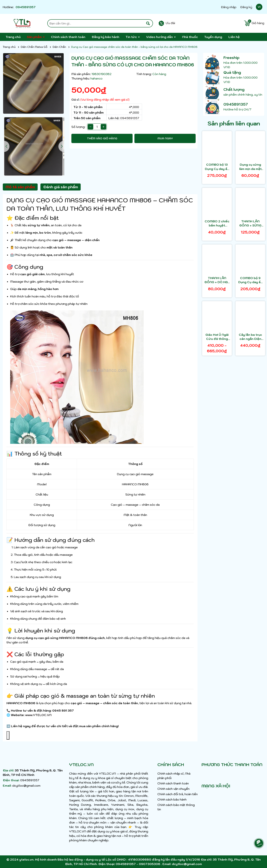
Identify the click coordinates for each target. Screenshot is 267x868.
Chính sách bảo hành (172, 799)
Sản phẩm (35, 37)
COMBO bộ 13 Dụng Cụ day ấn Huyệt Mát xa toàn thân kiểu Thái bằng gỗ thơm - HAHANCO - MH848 (217, 167)
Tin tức (132, 37)
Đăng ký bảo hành (105, 37)
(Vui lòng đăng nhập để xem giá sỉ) (105, 100)
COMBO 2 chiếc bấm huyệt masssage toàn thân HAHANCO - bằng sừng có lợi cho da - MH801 (217, 223)
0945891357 (26, 7)
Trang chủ (13, 37)
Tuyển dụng (213, 37)
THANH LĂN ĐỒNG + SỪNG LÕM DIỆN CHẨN (250, 223)
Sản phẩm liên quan (234, 123)
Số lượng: (78, 127)
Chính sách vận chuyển (173, 789)
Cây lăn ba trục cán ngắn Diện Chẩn (250, 337)
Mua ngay (165, 138)
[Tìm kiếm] (148, 23)
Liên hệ (234, 37)
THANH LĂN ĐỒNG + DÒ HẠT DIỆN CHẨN (217, 280)
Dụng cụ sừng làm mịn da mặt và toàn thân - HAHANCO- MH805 (250, 167)
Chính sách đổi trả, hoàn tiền (178, 794)
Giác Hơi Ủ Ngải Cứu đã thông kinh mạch (217, 337)
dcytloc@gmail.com (26, 786)
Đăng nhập (229, 7)
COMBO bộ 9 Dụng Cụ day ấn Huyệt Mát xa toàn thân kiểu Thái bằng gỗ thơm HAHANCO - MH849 (250, 280)
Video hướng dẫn (160, 37)
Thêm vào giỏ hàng (102, 138)
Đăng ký (246, 7)
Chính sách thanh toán (68, 37)
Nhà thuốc (190, 37)
